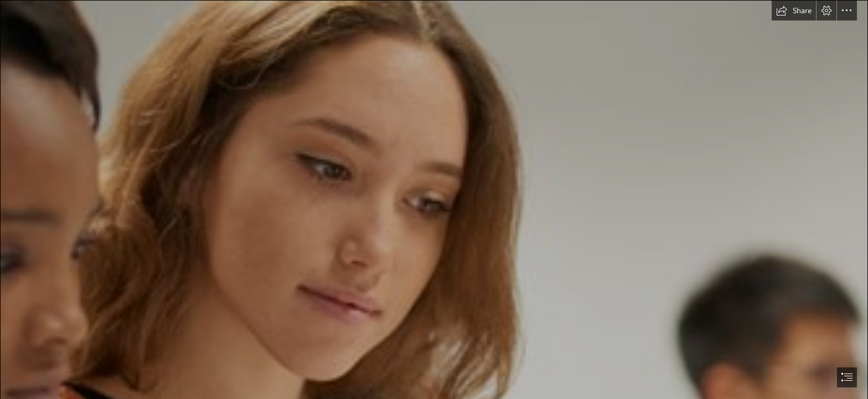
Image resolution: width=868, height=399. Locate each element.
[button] (794, 11)
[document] (434, 199)
